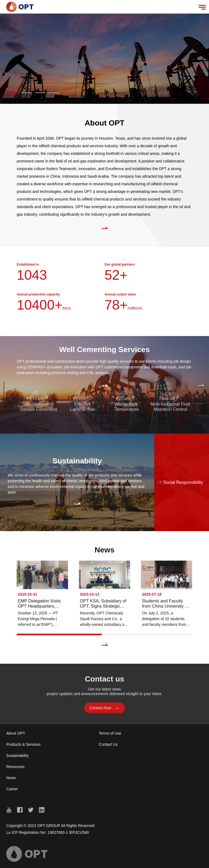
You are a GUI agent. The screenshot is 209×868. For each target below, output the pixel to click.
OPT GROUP (49, 826)
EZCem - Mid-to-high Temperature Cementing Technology (127, 409)
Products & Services (23, 744)
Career (12, 789)
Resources (15, 767)
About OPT (16, 733)
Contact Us (108, 744)
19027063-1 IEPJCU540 (68, 832)
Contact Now (104, 710)
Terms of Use (110, 733)
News (11, 778)
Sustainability (18, 756)
